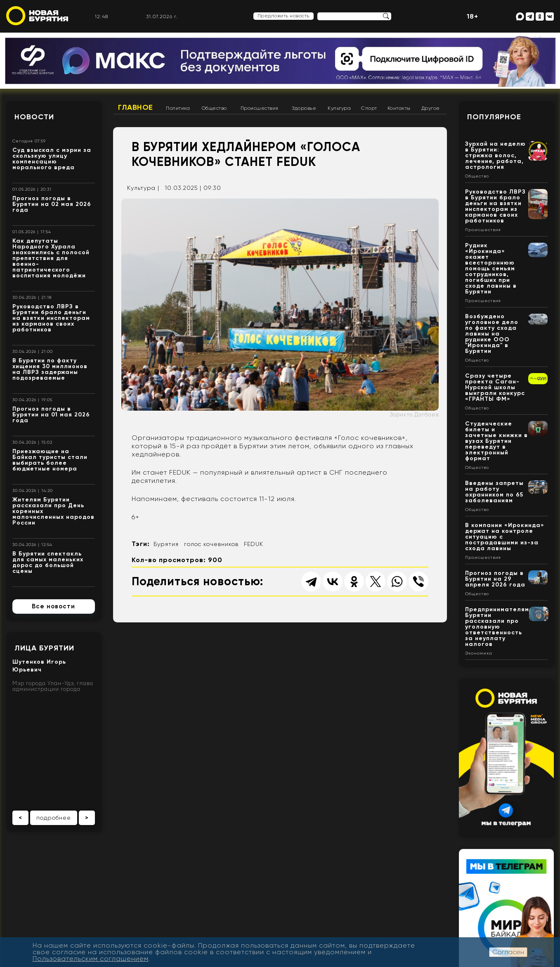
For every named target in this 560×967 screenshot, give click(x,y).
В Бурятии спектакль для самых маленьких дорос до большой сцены (48, 562)
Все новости (53, 606)
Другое (431, 108)
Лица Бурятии (44, 648)
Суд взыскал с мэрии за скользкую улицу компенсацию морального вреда (52, 159)
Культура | (143, 188)
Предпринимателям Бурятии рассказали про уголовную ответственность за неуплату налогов (497, 627)
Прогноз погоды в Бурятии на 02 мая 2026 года (52, 204)
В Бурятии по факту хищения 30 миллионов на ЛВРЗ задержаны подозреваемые (50, 369)
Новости (34, 117)
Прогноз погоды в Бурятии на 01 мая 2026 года (51, 415)
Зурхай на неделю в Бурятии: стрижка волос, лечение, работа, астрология (495, 155)
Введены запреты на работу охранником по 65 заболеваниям (494, 492)
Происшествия (260, 108)
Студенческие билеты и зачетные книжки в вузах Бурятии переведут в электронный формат (496, 441)
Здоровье (304, 108)
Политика (178, 108)
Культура (339, 108)
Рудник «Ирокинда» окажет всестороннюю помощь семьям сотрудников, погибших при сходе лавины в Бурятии (491, 268)
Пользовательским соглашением (91, 959)
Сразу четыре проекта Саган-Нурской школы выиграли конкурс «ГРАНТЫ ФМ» (495, 387)
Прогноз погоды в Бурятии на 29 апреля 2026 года (495, 579)
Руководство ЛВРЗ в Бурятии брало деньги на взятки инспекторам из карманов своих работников (51, 318)
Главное (136, 107)
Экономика (479, 653)
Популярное (494, 117)
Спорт (369, 108)
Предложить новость (284, 16)
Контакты (399, 108)
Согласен (508, 952)
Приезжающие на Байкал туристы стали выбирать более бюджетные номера (50, 460)
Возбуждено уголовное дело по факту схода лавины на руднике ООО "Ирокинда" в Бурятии (492, 334)
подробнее (54, 818)
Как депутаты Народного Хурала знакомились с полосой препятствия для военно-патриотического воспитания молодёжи (51, 258)
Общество (214, 108)
